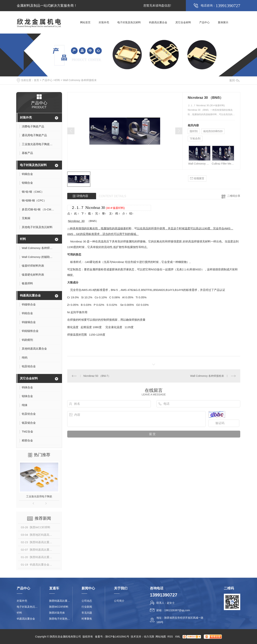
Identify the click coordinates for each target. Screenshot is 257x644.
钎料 (57, 80)
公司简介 (119, 601)
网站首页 (85, 22)
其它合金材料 (183, 22)
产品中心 (204, 22)
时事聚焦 (87, 619)
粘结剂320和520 (213, 131)
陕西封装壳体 (57, 613)
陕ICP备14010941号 (117, 637)
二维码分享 (234, 196)
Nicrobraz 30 (95, 208)
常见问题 (87, 613)
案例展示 (223, 22)
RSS (170, 637)
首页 (37, 80)
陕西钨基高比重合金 (61, 601)
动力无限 (149, 637)
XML (178, 637)
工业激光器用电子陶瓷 (39, 496)
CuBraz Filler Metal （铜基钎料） (223, 164)
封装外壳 (104, 22)
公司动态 (87, 601)
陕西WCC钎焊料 (59, 607)
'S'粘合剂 (195, 138)
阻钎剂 (194, 131)
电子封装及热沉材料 (129, 22)
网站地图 (161, 637)
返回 (234, 80)
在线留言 (197, 178)
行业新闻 (87, 607)
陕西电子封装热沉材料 (61, 619)
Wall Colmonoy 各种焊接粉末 (80, 80)
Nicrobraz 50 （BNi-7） (97, 376)
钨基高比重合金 (158, 22)
